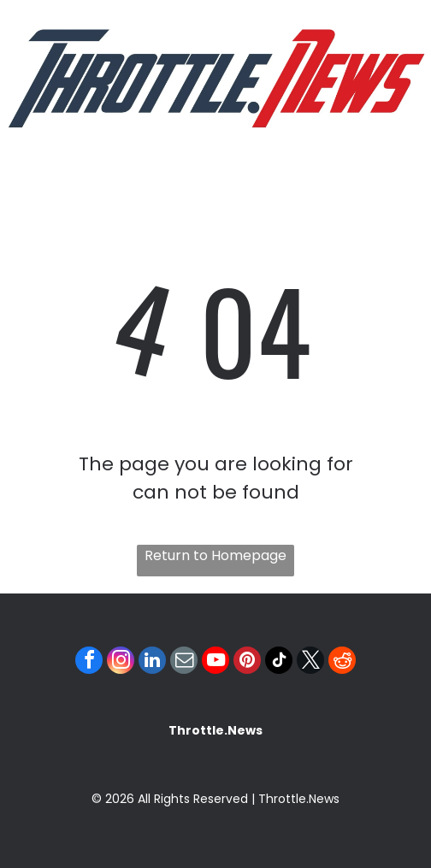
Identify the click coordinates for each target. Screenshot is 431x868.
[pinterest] (247, 662)
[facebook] (89, 662)
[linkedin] (152, 662)
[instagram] (121, 662)
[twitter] (310, 662)
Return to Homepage (215, 555)
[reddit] (342, 662)
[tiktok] (279, 662)
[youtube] (215, 662)
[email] (184, 662)
